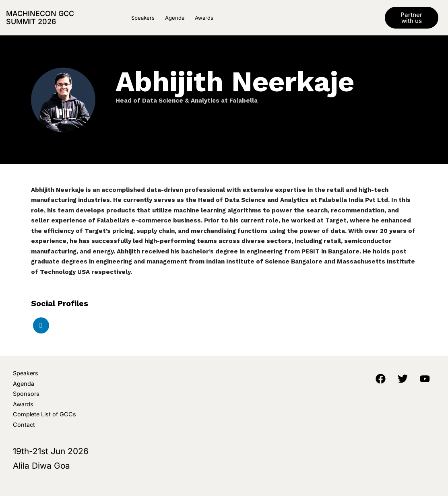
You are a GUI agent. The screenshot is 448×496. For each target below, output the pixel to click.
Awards (204, 18)
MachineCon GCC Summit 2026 (40, 17)
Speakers (143, 18)
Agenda (175, 18)
